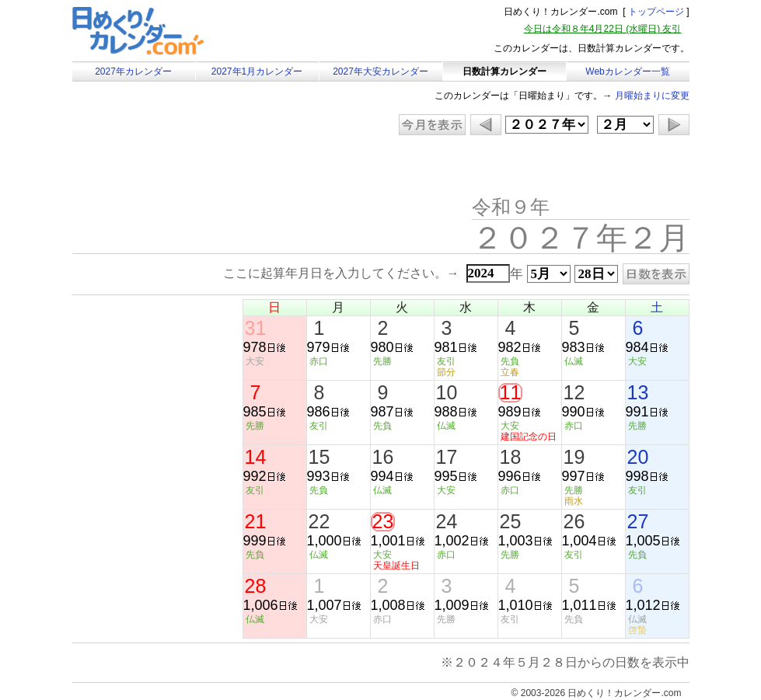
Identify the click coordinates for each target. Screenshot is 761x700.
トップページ (656, 12)
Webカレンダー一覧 (627, 71)
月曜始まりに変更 (652, 96)
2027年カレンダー (133, 71)
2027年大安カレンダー (380, 71)
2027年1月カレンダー (257, 71)
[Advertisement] (204, 167)
